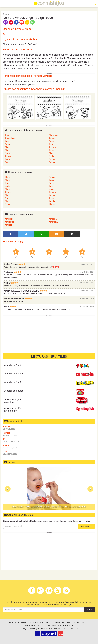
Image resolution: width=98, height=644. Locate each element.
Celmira (52, 147)
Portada (14, 623)
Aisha (8, 162)
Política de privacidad (54, 623)
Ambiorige (10, 222)
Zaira (7, 159)
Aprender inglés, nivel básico (13, 401)
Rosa (7, 204)
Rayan (52, 159)
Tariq (51, 144)
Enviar (89, 610)
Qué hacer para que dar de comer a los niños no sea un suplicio (49, 507)
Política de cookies (34, 625)
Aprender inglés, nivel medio (13, 409)
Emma (52, 195)
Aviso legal (26, 623)
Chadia (8, 156)
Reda (51, 156)
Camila (52, 138)
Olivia (52, 198)
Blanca (52, 204)
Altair (51, 153)
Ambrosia (53, 222)
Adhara (52, 162)
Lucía (7, 186)
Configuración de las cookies (59, 625)
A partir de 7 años (14, 382)
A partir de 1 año (13, 365)
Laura (52, 189)
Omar (8, 135)
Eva (7, 183)
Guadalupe (10, 138)
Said (7, 141)
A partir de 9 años (14, 391)
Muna (8, 150)
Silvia (51, 180)
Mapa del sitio (72, 623)
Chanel (8, 192)
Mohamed (53, 135)
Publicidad (38, 623)
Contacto (85, 623)
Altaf (7, 147)
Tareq (52, 150)
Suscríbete (86, 526)
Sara (51, 186)
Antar (7, 144)
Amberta (53, 219)
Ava (7, 198)
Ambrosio (9, 225)
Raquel (52, 177)
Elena (8, 177)
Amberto (9, 219)
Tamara (52, 192)
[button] (8, 489)
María (8, 189)
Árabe (6, 34)
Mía (7, 201)
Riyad (8, 153)
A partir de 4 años (14, 374)
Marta (8, 180)
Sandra (52, 201)
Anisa (52, 141)
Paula (52, 183)
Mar (7, 195)
